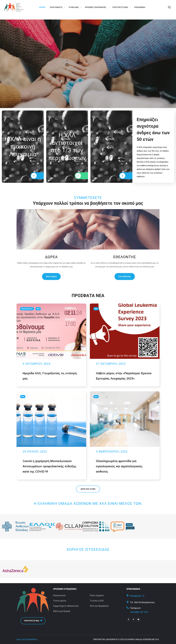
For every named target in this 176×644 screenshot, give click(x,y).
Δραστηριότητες (27, 309)
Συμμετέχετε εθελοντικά (66, 606)
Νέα (38, 309)
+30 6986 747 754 (139, 612)
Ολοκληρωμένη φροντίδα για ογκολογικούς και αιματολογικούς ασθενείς (119, 466)
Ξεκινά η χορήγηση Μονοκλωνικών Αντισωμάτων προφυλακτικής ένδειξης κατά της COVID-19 (49, 466)
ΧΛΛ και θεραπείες (99, 606)
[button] (169, 7)
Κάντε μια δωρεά (62, 611)
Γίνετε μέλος (60, 601)
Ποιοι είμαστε (97, 595)
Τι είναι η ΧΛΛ (97, 601)
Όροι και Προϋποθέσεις (27, 639)
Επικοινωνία (59, 595)
